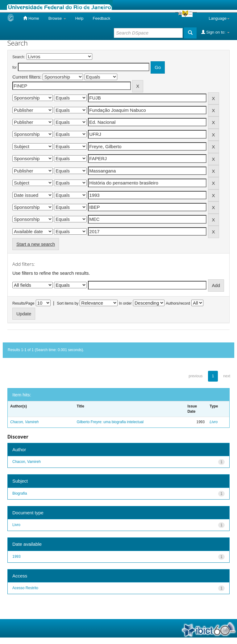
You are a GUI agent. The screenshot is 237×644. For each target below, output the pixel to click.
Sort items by (68, 303)
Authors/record (178, 303)
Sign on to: (215, 32)
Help (79, 18)
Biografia (20, 493)
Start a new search (36, 244)
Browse (57, 18)
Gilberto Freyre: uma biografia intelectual (110, 422)
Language (219, 18)
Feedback (101, 18)
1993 (17, 557)
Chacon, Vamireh (24, 422)
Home (31, 18)
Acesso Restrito (25, 588)
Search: (19, 57)
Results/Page (23, 303)
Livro (214, 422)
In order (125, 303)
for (15, 67)
